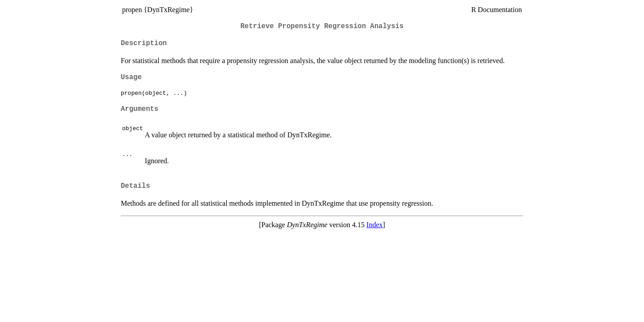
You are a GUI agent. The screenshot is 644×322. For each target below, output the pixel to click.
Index (374, 225)
